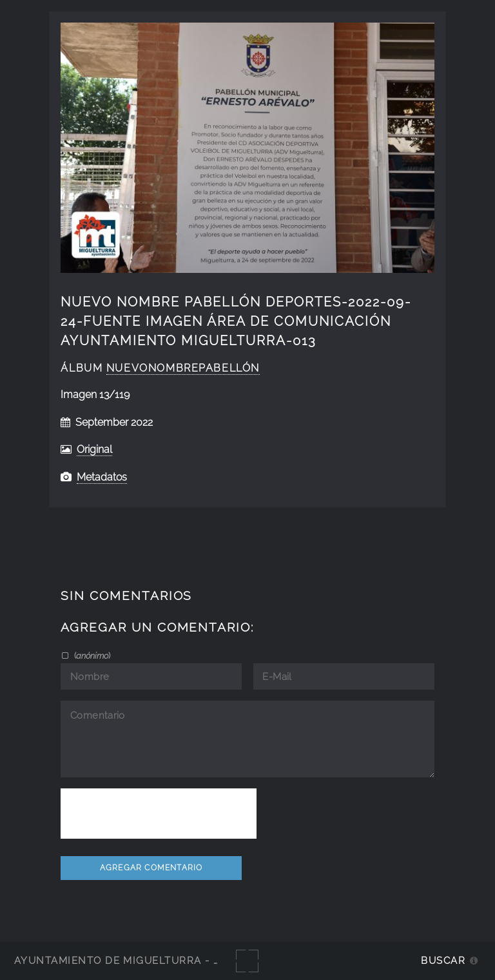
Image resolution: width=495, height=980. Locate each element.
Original (94, 449)
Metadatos (102, 477)
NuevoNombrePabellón (183, 368)
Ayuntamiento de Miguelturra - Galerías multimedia (177, 960)
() (91, 655)
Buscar (443, 960)
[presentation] (159, 814)
